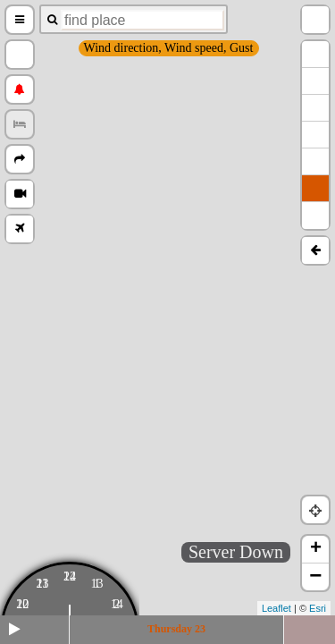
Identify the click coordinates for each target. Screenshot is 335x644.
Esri (318, 608)
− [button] (315, 577)
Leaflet (276, 608)
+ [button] (316, 549)
